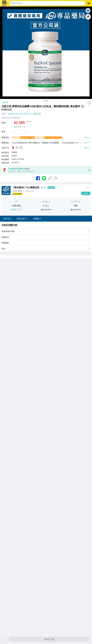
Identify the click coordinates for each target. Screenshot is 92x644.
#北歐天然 (13, 114)
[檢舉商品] (56, 178)
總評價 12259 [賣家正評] (16, 210)
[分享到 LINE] (44, 178)
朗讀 (88, 10)
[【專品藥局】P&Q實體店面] (46, 188)
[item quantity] (20, 132)
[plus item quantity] (27, 132)
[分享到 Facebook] (38, 178)
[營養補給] (46, 243)
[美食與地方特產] (46, 231)
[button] (7, 219)
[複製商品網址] (50, 178)
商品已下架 (49, 639)
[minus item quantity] (13, 132)
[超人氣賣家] (46, 194)
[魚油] (46, 249)
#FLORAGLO (26, 114)
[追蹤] (86, 193)
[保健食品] (46, 237)
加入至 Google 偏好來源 (88, 17)
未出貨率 (74, 202)
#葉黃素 (37, 114)
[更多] (88, 188)
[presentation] (89, 103)
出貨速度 (45, 202)
